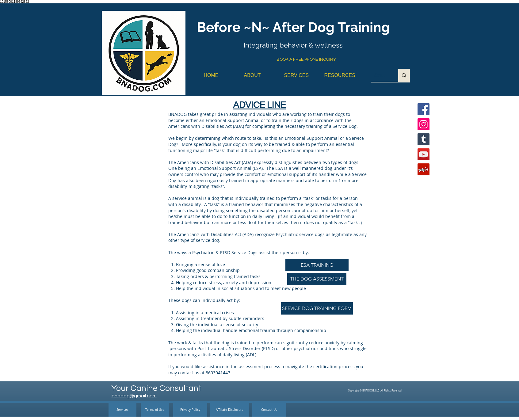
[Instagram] (424, 124)
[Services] (122, 410)
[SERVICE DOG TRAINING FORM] (317, 308)
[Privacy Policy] (190, 410)
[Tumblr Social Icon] (424, 139)
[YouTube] (424, 154)
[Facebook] (424, 109)
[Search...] (380, 75)
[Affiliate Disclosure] (230, 410)
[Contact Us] (269, 410)
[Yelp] (424, 169)
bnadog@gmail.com (134, 396)
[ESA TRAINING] (317, 265)
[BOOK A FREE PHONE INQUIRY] (306, 60)
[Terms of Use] (155, 410)
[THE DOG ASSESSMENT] (317, 279)
